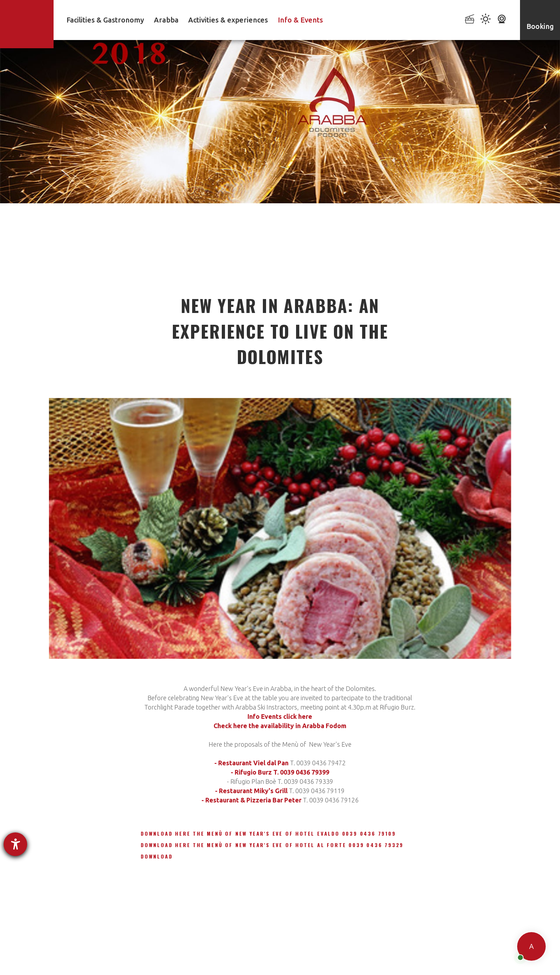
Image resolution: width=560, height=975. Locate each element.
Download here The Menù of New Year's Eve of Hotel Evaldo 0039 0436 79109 (268, 833)
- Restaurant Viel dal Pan (251, 763)
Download (157, 856)
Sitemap (373, 952)
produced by (446, 954)
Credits (402, 952)
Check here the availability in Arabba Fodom (280, 726)
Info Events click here (280, 716)
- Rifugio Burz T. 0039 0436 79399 (280, 772)
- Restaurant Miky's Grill (251, 791)
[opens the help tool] (15, 844)
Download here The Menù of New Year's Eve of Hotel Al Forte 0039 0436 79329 (272, 845)
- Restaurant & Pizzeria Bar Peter (251, 800)
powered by (74, 963)
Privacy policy (223, 952)
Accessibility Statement (278, 952)
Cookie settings (335, 952)
